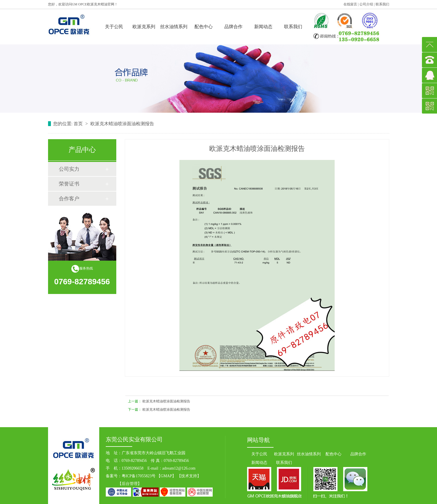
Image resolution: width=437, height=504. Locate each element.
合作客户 (69, 199)
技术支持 (189, 476)
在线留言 (350, 4)
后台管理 (130, 484)
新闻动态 (263, 27)
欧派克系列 (144, 27)
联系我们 (382, 4)
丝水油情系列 (174, 27)
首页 (79, 124)
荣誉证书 (69, 184)
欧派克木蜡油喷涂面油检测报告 (166, 401)
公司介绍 (366, 4)
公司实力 (69, 169)
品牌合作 (233, 27)
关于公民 (114, 27)
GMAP (166, 476)
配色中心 (204, 27)
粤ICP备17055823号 (139, 476)
